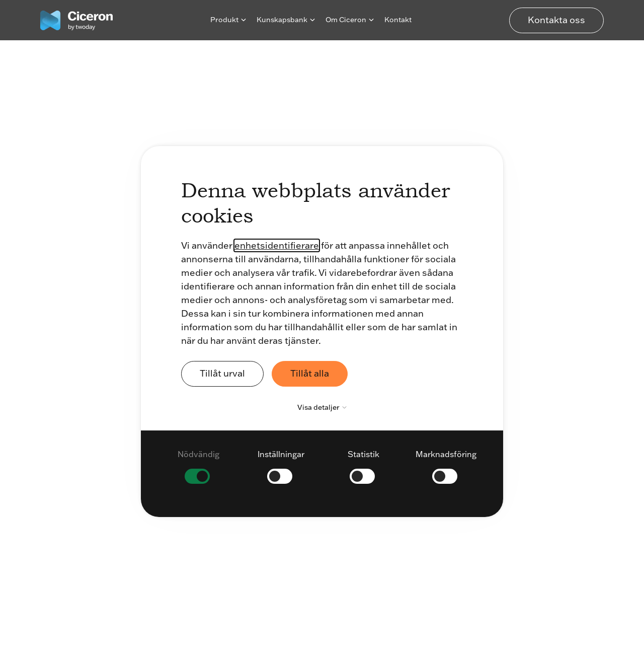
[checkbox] (198, 466)
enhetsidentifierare (277, 245)
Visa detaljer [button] (325, 407)
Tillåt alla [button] (310, 373)
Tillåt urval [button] (222, 373)
